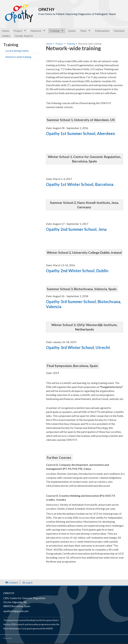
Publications (102, 31)
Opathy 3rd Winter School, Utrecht (78, 347)
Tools (85, 31)
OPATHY (9, 593)
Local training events (17, 51)
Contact (12, 582)
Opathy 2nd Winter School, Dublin (77, 271)
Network (38, 31)
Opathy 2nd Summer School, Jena (76, 229)
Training (57, 31)
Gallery (6, 36)
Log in (27, 582)
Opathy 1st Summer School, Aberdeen (80, 133)
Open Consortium (21, 638)
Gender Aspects (24, 36)
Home (6, 31)
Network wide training (18, 57)
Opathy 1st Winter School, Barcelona (80, 184)
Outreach (119, 31)
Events (72, 31)
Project (20, 31)
